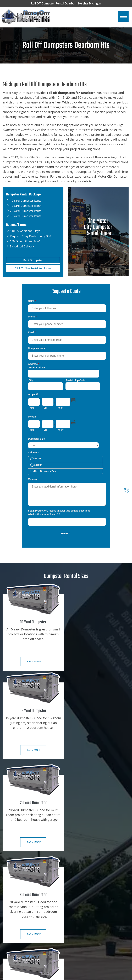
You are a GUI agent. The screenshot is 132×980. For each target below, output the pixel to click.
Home (10, 886)
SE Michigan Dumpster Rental (24, 935)
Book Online (14, 904)
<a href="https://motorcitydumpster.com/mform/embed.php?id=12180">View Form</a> (66, 418)
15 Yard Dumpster (81, 898)
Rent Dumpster (33, 260)
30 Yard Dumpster (81, 911)
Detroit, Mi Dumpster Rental (23, 948)
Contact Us (13, 911)
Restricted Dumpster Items (86, 917)
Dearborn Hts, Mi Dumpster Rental (27, 954)
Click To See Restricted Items (33, 268)
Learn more (33, 662)
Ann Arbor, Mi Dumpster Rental (25, 942)
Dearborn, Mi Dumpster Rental (25, 960)
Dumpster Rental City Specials (24, 898)
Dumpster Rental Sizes (20, 892)
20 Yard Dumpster (81, 904)
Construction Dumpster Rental (88, 886)
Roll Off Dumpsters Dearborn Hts (97, 977)
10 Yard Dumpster (81, 892)
